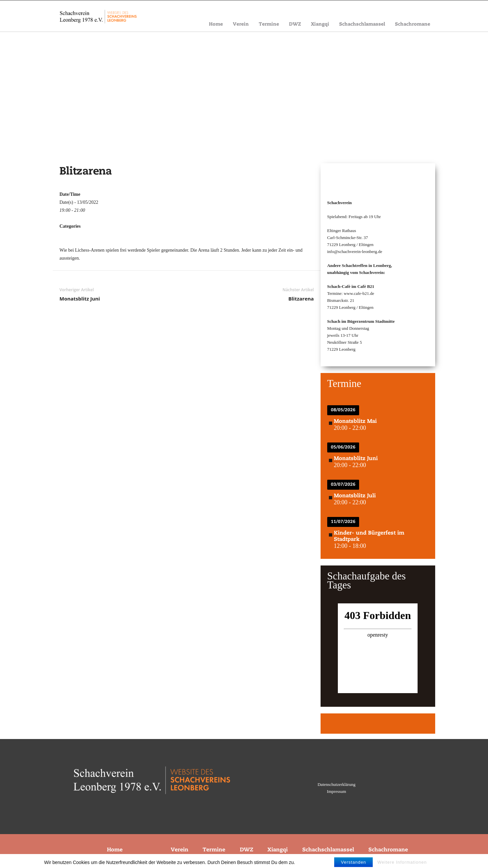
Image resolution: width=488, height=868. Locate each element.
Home (216, 24)
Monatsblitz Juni (80, 299)
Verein (241, 24)
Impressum (337, 791)
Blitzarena (301, 299)
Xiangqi (320, 24)
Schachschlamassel (362, 24)
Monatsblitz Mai (355, 422)
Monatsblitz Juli (355, 496)
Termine (269, 24)
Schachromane (413, 24)
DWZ (295, 24)
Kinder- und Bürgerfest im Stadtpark (369, 536)
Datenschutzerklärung (337, 784)
